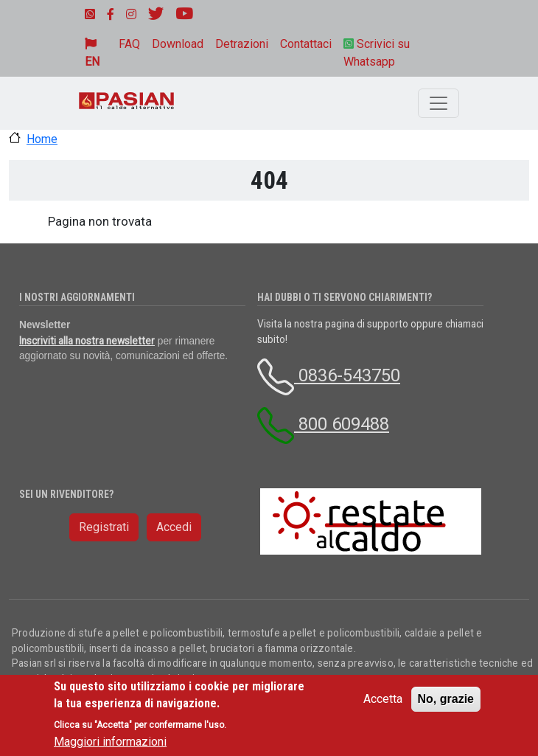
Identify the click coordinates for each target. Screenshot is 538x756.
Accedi (174, 527)
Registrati (104, 527)
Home (42, 139)
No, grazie (446, 699)
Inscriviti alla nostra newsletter (87, 341)
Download (178, 44)
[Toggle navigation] (439, 103)
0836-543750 (329, 375)
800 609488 (323, 424)
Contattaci (306, 44)
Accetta (383, 699)
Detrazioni (242, 44)
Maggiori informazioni (110, 742)
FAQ (129, 44)
